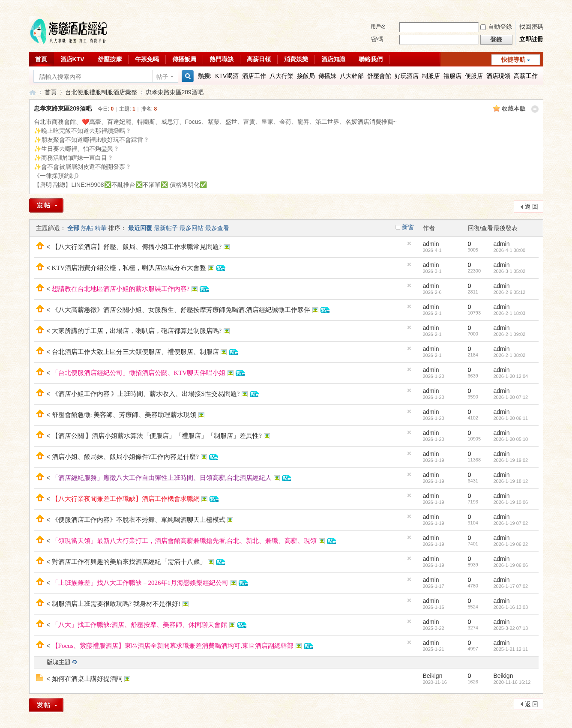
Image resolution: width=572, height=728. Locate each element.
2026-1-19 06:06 (511, 565)
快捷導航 (513, 60)
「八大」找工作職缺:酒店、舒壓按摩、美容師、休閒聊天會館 (139, 625)
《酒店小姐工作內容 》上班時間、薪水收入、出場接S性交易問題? (146, 394)
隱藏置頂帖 (409, 243)
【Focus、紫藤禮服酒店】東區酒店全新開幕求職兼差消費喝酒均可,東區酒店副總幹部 (173, 646)
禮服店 (452, 76)
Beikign (433, 676)
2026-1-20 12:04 (511, 376)
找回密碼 (531, 27)
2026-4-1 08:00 (510, 250)
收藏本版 (514, 108)
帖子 (162, 77)
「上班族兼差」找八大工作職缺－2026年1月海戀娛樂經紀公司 (140, 583)
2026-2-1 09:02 (510, 334)
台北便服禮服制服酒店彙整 (101, 92)
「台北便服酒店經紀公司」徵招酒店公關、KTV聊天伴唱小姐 (139, 373)
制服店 (431, 76)
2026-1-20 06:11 (511, 418)
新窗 (408, 227)
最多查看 (217, 228)
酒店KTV (72, 59)
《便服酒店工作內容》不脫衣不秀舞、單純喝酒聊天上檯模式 (139, 520)
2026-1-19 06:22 (511, 544)
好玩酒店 (407, 76)
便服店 (474, 76)
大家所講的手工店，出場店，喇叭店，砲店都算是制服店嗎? (137, 331)
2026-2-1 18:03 (510, 313)
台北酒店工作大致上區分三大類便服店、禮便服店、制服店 (135, 352)
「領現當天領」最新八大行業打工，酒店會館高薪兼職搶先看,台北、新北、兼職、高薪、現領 (184, 541)
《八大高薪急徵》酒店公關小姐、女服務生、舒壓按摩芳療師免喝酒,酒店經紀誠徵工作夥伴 (181, 310)
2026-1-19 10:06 (511, 502)
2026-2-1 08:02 (510, 355)
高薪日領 (259, 59)
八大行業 (282, 76)
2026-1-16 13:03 (511, 607)
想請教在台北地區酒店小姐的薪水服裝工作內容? (121, 289)
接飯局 (306, 76)
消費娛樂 (296, 59)
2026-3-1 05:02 (510, 271)
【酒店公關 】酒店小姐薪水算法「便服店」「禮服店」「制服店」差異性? (157, 436)
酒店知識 (333, 59)
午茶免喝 (147, 59)
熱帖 (87, 228)
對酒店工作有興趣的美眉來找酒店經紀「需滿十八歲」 (129, 562)
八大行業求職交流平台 (33, 92)
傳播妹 (327, 76)
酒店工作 (254, 76)
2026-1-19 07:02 (511, 523)
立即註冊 (531, 39)
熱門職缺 (222, 59)
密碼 (377, 39)
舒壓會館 (379, 76)
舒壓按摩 (110, 59)
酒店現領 (498, 76)
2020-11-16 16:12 (512, 682)
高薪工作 (526, 76)
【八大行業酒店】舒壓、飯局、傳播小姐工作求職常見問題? (137, 247)
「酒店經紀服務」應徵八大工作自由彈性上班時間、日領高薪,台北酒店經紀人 (162, 478)
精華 (101, 228)
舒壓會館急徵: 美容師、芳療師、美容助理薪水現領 (124, 415)
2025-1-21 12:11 (511, 649)
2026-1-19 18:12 (511, 481)
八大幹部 (352, 76)
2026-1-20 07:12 (511, 397)
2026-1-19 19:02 (511, 460)
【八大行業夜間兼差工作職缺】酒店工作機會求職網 (126, 499)
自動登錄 (496, 27)
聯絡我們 (371, 59)
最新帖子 (166, 228)
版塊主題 (59, 662)
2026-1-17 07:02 (511, 586)
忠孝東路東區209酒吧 (175, 92)
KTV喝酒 (227, 76)
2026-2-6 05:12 (510, 292)
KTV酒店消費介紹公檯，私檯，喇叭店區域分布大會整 (129, 268)
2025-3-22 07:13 (511, 628)
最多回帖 (192, 228)
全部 (73, 228)
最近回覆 (140, 228)
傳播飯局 (184, 59)
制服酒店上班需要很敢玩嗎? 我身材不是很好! (116, 604)
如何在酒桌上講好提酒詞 (87, 679)
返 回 (532, 207)
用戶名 (378, 27)
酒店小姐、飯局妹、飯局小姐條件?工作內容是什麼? (125, 457)
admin (431, 244)
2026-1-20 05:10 (511, 439)
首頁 (41, 59)
